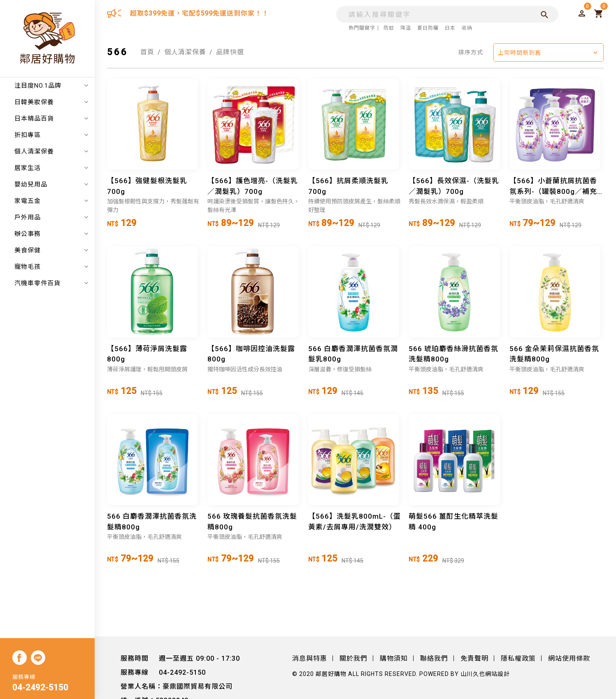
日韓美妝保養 (51, 102)
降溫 (406, 28)
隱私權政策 (518, 658)
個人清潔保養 (51, 151)
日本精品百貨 (51, 119)
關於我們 (353, 658)
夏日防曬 (428, 28)
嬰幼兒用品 (51, 184)
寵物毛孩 (51, 267)
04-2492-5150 (40, 687)
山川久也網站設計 (485, 674)
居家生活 (51, 168)
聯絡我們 (434, 658)
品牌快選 (230, 52)
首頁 (147, 52)
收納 (467, 28)
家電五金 (51, 201)
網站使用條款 (569, 658)
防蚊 (389, 28)
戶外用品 (51, 217)
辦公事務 (51, 234)
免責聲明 (474, 658)
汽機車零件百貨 (51, 283)
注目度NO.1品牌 (51, 86)
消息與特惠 (310, 658)
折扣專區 (51, 135)
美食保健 (51, 250)
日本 (450, 28)
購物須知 (394, 658)
